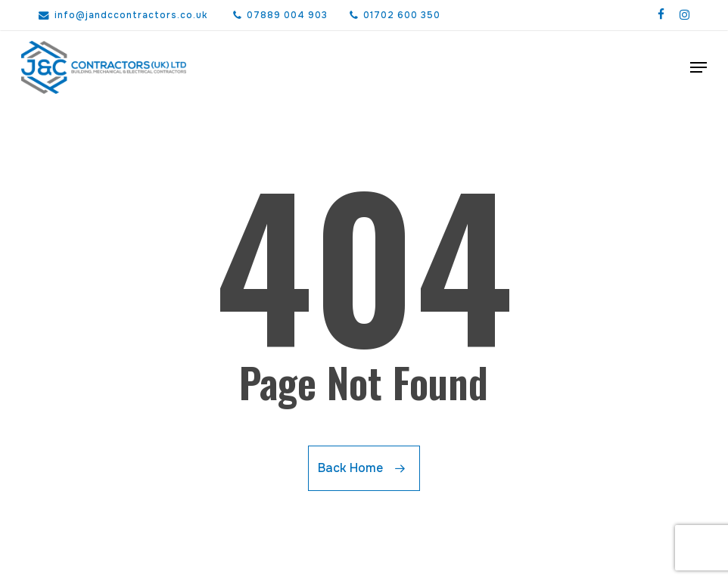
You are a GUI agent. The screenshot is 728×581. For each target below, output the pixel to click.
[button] (698, 67)
